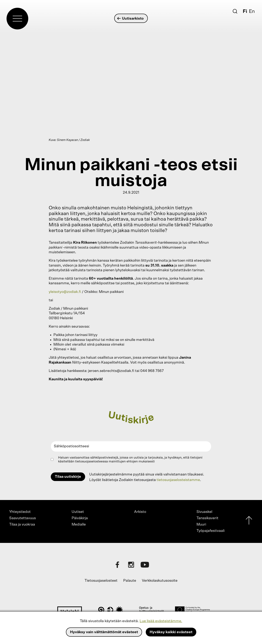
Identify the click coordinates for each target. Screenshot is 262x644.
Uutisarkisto (131, 18)
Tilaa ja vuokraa (22, 525)
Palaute (130, 581)
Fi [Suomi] (245, 11)
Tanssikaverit (207, 518)
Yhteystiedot (20, 512)
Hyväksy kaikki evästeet (171, 632)
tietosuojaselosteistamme (178, 480)
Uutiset (78, 512)
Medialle (79, 525)
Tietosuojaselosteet (101, 581)
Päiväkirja (80, 518)
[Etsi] (235, 11)
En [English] (252, 11)
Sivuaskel (204, 512)
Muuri (201, 525)
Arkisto (140, 512)
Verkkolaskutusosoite (160, 581)
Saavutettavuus (23, 518)
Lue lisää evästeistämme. (161, 621)
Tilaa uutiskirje (68, 477)
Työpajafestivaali (211, 531)
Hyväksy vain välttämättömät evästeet (104, 632)
